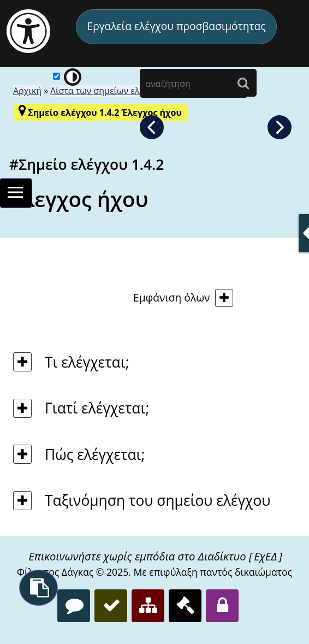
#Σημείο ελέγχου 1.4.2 (87, 164)
